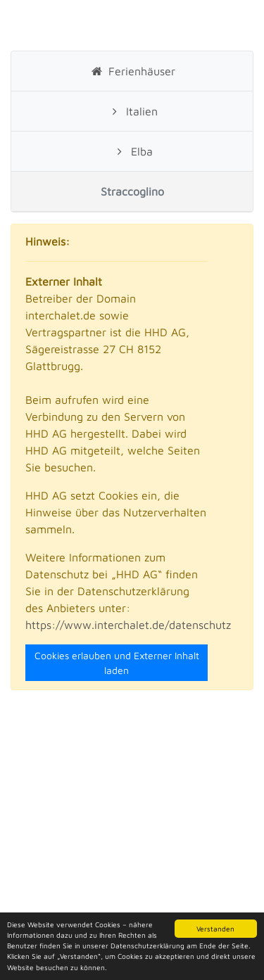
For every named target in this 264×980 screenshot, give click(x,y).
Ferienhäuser (132, 71)
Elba (132, 151)
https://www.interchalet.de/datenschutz (128, 625)
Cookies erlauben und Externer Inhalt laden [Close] (117, 663)
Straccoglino (132, 191)
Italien (132, 111)
